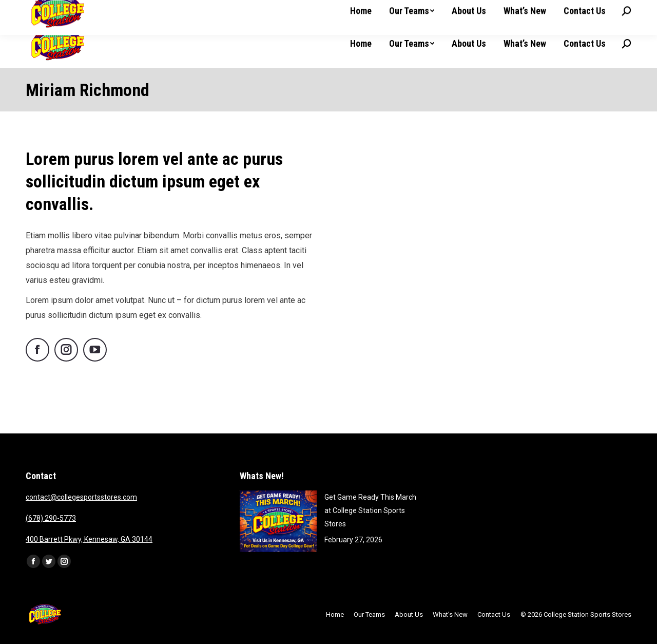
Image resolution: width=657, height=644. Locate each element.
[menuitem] (361, 44)
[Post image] (278, 521)
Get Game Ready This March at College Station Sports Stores (370, 510)
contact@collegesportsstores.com (81, 497)
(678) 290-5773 (51, 518)
